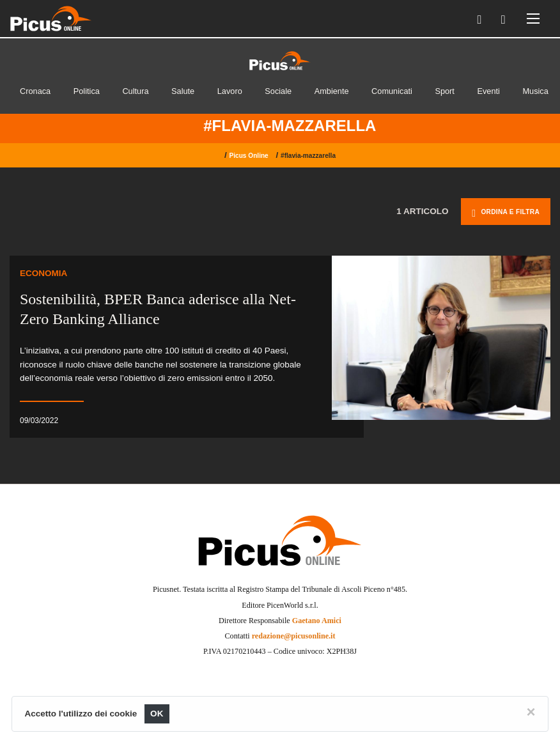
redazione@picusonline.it (294, 636)
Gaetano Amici (317, 621)
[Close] (531, 712)
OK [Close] (157, 714)
